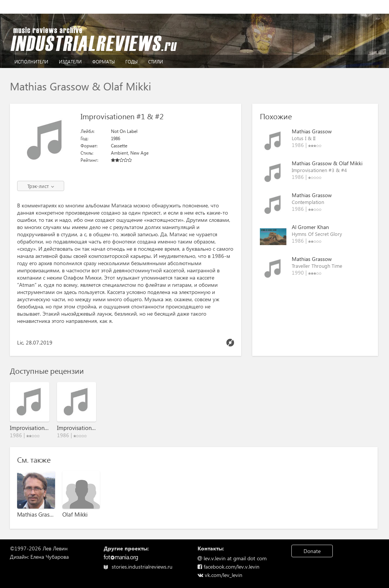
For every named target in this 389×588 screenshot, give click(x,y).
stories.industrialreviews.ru (138, 567)
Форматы (104, 62)
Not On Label (124, 131)
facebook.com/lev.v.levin (228, 567)
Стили (156, 62)
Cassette (119, 146)
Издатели (70, 62)
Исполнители (31, 62)
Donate (312, 551)
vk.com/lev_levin (220, 575)
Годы (131, 62)
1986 (115, 138)
